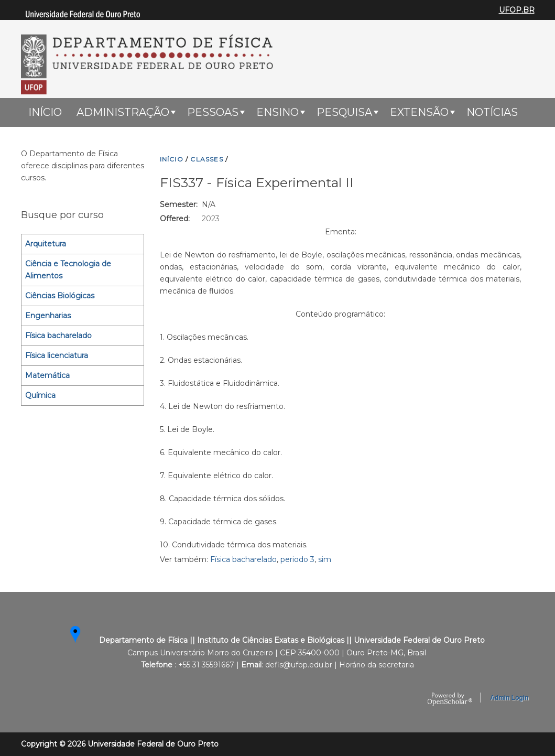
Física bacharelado (243, 559)
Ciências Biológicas (60, 296)
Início (45, 112)
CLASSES (206, 159)
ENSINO (277, 112)
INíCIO (172, 159)
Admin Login (509, 698)
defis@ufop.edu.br (299, 665)
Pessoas (213, 112)
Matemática (47, 375)
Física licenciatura (57, 355)
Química (40, 395)
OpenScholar (450, 699)
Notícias (492, 112)
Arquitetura (46, 244)
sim (325, 559)
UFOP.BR (517, 10)
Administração (123, 112)
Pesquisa (344, 112)
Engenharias (48, 316)
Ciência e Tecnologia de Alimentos (68, 270)
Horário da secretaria (377, 665)
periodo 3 (297, 559)
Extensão (419, 112)
